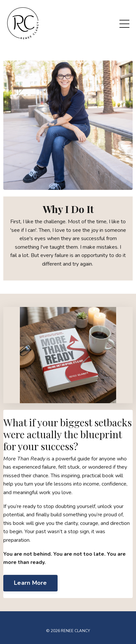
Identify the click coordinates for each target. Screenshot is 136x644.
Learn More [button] (30, 583)
